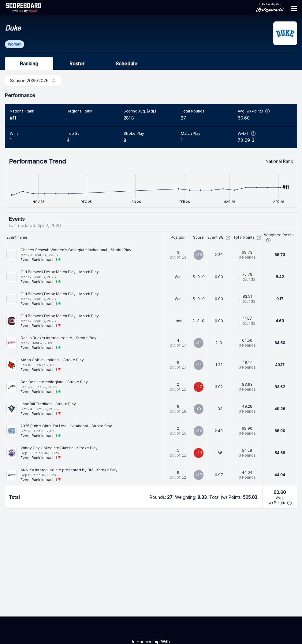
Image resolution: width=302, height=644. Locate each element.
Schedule (127, 64)
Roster (77, 64)
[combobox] (33, 81)
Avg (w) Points (254, 111)
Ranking (29, 64)
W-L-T (247, 134)
